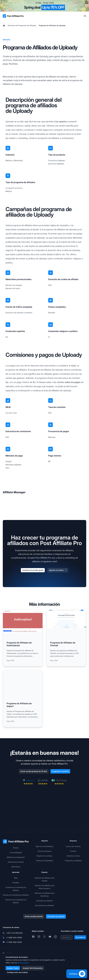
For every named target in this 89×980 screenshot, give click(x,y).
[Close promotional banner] (86, 3)
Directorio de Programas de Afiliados (22, 25)
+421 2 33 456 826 (14, 933)
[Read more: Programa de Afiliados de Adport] (23, 699)
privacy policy (23, 963)
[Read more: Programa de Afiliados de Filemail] (66, 638)
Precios (16, 848)
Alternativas (16, 867)
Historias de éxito (73, 856)
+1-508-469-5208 (14, 942)
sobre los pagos (73, 382)
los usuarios (61, 122)
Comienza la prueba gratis (33, 570)
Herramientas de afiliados (44, 905)
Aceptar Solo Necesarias (33, 968)
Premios (73, 851)
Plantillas (16, 883)
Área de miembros (44, 851)
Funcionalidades (16, 852)
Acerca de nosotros (73, 846)
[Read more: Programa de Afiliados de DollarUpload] (23, 638)
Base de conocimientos (45, 846)
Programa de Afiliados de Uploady (52, 25)
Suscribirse (80, 937)
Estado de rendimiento (45, 861)
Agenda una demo (58, 570)
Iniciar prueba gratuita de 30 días (34, 771)
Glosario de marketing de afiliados (16, 895)
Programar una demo (60, 771)
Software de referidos (44, 901)
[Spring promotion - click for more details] (44, 6)
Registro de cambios (44, 856)
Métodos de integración (16, 857)
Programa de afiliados (73, 861)
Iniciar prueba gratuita (34, 916)
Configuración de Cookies (17, 972)
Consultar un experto (56, 916)
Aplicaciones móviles (16, 862)
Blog (16, 878)
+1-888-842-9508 (14, 938)
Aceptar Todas (13, 968)
